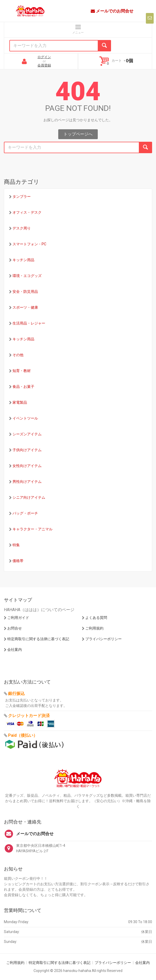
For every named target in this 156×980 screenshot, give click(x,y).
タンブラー (22, 197)
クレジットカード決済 (29, 716)
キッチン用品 (23, 260)
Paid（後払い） (23, 735)
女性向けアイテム (27, 466)
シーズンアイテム (27, 434)
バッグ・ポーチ (25, 513)
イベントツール (25, 418)
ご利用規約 (94, 628)
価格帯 (18, 561)
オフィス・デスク (27, 212)
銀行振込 (16, 694)
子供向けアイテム (27, 450)
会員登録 (44, 65)
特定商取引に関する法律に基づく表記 (38, 639)
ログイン (44, 57)
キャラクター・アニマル (32, 529)
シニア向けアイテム (29, 497)
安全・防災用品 (25, 292)
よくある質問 (96, 618)
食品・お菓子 (23, 387)
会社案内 (15, 650)
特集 (16, 545)
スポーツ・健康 (25, 307)
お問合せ (15, 628)
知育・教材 (22, 371)
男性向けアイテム (27, 482)
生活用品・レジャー (29, 323)
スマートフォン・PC (29, 244)
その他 (18, 355)
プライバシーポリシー (103, 639)
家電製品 (20, 402)
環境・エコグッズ (27, 276)
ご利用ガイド (18, 618)
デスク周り (22, 228)
